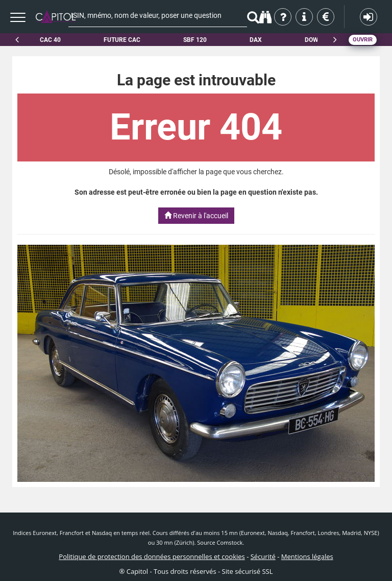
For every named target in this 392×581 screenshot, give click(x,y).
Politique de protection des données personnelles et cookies (152, 556)
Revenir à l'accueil (196, 216)
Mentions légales (307, 556)
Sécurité (263, 556)
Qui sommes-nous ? (284, 17)
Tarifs (326, 17)
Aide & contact (305, 17)
